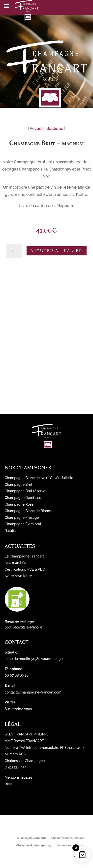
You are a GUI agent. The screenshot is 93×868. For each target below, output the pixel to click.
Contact (17, 642)
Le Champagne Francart (24, 556)
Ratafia (10, 531)
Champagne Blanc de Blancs (28, 511)
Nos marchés (15, 563)
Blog (9, 784)
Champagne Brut (19, 485)
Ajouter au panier (57, 251)
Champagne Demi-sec (23, 498)
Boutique (55, 128)
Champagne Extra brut (23, 524)
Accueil (37, 128)
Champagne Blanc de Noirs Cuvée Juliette (39, 478)
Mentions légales (19, 777)
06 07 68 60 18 (17, 675)
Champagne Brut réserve (25, 491)
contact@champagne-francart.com (33, 692)
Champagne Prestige (22, 518)
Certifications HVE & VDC (25, 569)
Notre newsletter (18, 576)
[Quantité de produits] (14, 251)
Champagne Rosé (19, 504)
